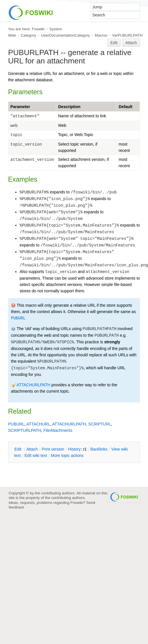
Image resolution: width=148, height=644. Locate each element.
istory (74, 449)
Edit (114, 43)
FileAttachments (58, 430)
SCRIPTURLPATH (25, 430)
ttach (32, 449)
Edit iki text (36, 455)
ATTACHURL (38, 424)
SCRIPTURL (100, 424)
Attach (131, 43)
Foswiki (38, 29)
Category (28, 35)
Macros (101, 35)
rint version (53, 449)
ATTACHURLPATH (33, 385)
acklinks (99, 449)
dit (18, 449)
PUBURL (18, 318)
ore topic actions (67, 455)
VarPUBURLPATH (128, 35)
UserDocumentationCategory (65, 35)
